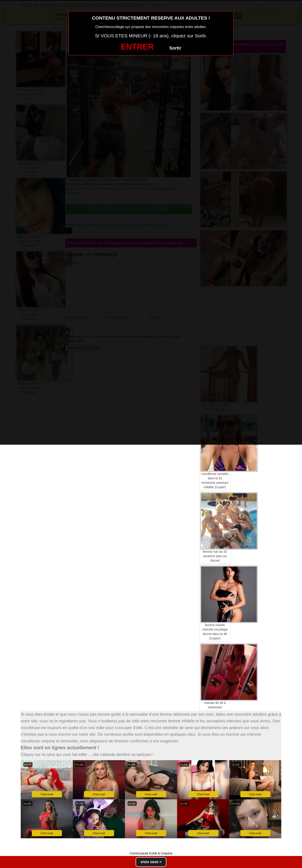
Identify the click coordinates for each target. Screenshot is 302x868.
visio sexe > (151, 862)
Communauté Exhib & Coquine (151, 853)
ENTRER (137, 47)
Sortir (175, 48)
